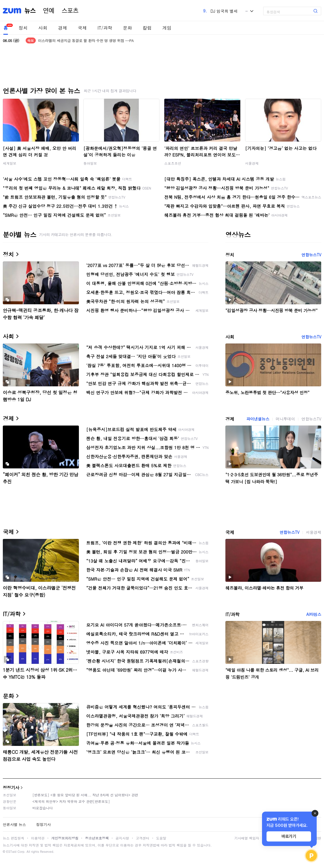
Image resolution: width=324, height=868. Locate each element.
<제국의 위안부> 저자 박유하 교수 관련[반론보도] (71, 801)
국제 (82, 28)
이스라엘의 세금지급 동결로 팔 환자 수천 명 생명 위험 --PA (86, 40)
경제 (63, 28)
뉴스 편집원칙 (14, 838)
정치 (23, 28)
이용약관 (38, 838)
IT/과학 (105, 28)
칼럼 (147, 28)
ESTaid (11, 852)
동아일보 (90, 163)
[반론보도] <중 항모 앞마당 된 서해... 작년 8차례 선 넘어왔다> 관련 (85, 795)
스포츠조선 (173, 163)
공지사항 (122, 838)
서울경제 (252, 163)
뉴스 (30, 11)
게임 (167, 28)
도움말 (161, 838)
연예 (49, 11)
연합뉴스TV (311, 255)
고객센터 (143, 838)
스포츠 (70, 11)
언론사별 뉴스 (14, 824)
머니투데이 (285, 419)
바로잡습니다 (43, 808)
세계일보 (10, 163)
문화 (127, 28)
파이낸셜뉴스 (258, 419)
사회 (43, 28)
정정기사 (11, 787)
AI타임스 (314, 614)
